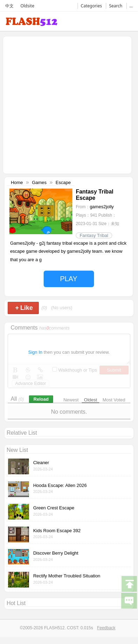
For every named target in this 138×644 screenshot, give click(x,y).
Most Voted (114, 400)
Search (116, 6)
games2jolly (102, 207)
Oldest (90, 400)
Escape (63, 182)
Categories (91, 6)
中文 (9, 6)
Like (24, 308)
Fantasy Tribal (94, 235)
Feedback (106, 628)
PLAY (69, 279)
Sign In (35, 352)
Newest (71, 400)
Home (17, 182)
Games (39, 182)
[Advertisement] (66, 104)
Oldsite (27, 6)
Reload (41, 399)
